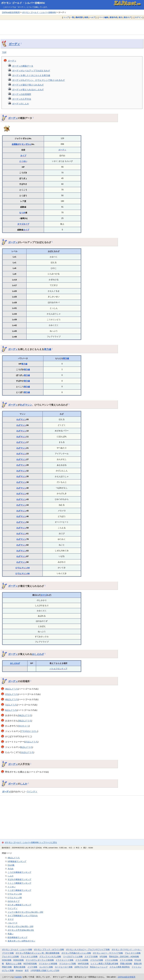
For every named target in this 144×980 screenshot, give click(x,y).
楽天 (27, 970)
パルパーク (13, 923)
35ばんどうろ (25, 721)
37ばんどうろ (12, 694)
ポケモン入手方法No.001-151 (21, 930)
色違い (11, 934)
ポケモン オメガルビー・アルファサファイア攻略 (88, 949)
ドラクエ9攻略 (126, 960)
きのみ (11, 869)
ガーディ (14, 44)
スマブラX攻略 (91, 957)
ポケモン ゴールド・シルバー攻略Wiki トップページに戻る (31, 842)
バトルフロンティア (58, 669)
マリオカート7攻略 (68, 964)
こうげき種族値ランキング (19, 872)
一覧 (72, 17)
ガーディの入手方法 (22, 99)
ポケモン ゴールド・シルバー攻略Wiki (23, 3)
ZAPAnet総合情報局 (11, 12)
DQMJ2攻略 (19, 960)
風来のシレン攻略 (14, 964)
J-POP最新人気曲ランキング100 (45, 970)
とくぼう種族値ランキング (19, 890)
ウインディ (32, 792)
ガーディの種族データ (23, 66)
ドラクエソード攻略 (65, 960)
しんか (24, 784)
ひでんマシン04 (22, 568)
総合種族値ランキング (17, 937)
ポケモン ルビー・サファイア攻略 (108, 953)
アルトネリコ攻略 (133, 953)
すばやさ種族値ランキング (19, 879)
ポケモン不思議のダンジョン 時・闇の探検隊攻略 (38, 953)
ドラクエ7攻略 (97, 960)
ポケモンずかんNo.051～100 (20, 926)
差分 (120, 17)
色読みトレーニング (99, 967)
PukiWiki (18, 977)
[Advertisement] (72, 27)
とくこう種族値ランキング (19, 883)
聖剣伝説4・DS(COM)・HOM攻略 (124, 957)
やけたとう (24, 726)
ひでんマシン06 (22, 574)
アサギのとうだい (29, 731)
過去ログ (127, 17)
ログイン (139, 17)
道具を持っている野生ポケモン (21, 941)
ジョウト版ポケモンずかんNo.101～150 (25, 912)
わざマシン (26, 405)
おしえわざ (38, 654)
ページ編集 (104, 17)
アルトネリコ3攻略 (29, 957)
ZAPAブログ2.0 (81, 967)
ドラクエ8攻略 (111, 960)
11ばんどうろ (27, 752)
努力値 (48, 349)
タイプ (23, 156)
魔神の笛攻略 (20, 967)
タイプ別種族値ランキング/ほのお (23, 916)
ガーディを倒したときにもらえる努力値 (31, 75)
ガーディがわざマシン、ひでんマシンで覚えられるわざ (38, 80)
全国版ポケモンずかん (22, 144)
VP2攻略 (103, 957)
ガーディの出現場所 (22, 94)
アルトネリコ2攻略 (10, 957)
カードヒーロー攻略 (64, 967)
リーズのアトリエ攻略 (73, 957)
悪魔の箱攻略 (126, 964)
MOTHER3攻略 (30, 964)
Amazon (19, 970)
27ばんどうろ (31, 742)
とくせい (23, 161)
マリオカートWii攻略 (48, 964)
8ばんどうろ (11, 710)
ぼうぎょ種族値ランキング (19, 905)
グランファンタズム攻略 (50, 957)
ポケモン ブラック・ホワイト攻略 (49, 949)
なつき (22, 213)
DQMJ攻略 (7, 960)
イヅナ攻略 (32, 967)
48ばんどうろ (12, 699)
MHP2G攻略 (83, 964)
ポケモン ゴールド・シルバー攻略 (17, 949)
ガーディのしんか (21, 104)
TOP (4, 52)
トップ (66, 17)
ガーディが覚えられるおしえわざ (28, 90)
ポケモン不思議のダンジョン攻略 (76, 953)
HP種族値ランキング (17, 861)
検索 (86, 17)
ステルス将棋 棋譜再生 (120, 967)
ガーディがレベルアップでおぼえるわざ (31, 71)
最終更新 (79, 17)
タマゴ (20, 224)
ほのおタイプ (13, 901)
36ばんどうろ (12, 689)
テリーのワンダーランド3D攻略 (40, 960)
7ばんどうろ (11, 705)
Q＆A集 (11, 865)
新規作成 (113, 17)
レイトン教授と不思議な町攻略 (104, 964)
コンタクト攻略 (46, 967)
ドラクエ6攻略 (82, 960)
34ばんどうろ (25, 715)
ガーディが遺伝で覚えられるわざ (28, 85)
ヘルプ (92, 17)
